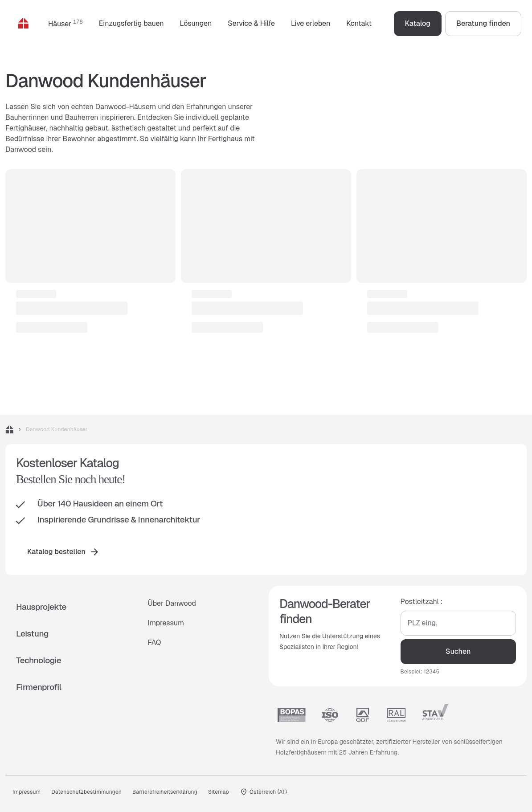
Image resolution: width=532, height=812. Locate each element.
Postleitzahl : (422, 602)
